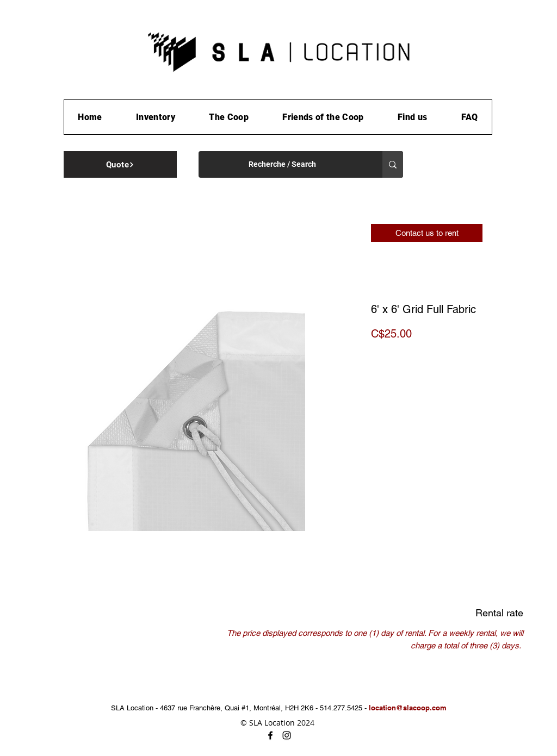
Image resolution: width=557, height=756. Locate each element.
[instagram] (287, 735)
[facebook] (270, 735)
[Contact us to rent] (427, 233)
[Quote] (120, 164)
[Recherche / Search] (282, 164)
